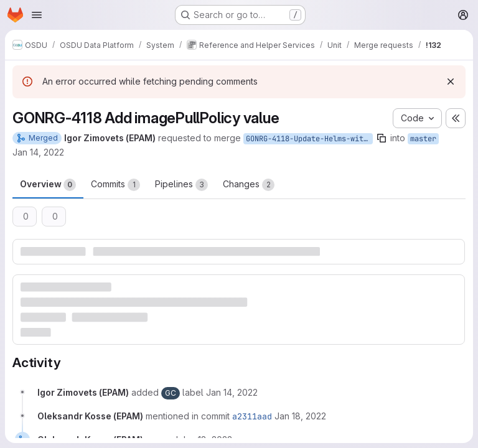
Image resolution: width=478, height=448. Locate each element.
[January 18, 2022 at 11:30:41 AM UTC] (300, 416)
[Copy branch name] (382, 138)
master (423, 139)
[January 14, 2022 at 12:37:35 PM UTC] (232, 392)
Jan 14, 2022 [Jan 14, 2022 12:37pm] (38, 152)
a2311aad (252, 416)
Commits (115, 185)
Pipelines (181, 185)
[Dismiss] (451, 82)
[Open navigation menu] (37, 15)
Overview (48, 185)
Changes (249, 185)
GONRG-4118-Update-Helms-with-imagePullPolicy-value (309, 139)
